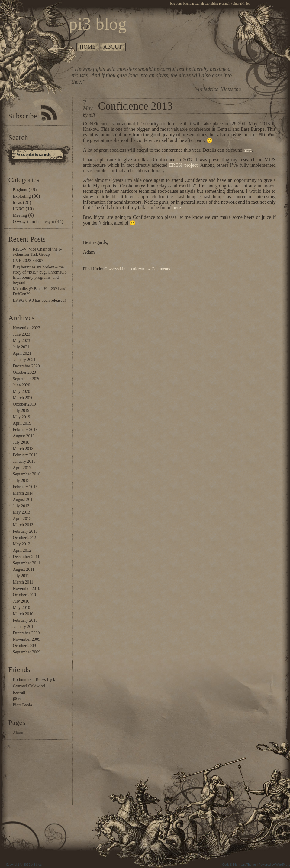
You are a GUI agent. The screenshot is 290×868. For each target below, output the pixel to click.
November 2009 (27, 639)
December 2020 (26, 366)
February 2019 (25, 430)
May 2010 (22, 608)
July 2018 (21, 442)
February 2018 (25, 455)
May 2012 (22, 544)
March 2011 (23, 582)
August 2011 (24, 569)
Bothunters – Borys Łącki (35, 680)
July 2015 (21, 480)
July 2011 (21, 576)
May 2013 (22, 512)
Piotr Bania (23, 705)
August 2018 (24, 436)
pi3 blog (36, 865)
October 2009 (25, 646)
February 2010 (25, 620)
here (248, 150)
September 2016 (27, 474)
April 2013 (22, 519)
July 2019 (21, 411)
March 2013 (23, 525)
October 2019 (25, 404)
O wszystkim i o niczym (34, 222)
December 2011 (26, 557)
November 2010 (27, 589)
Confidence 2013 (135, 106)
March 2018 (23, 449)
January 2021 (24, 360)
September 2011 (27, 563)
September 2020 (27, 379)
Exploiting (22, 196)
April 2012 (22, 550)
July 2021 (21, 347)
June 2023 (22, 334)
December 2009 (26, 633)
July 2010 (21, 601)
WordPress (283, 865)
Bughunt (20, 190)
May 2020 (22, 391)
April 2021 (22, 353)
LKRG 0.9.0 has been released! (40, 300)
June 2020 (22, 385)
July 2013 (21, 506)
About (113, 47)
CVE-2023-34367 (28, 261)
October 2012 (25, 538)
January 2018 (24, 461)
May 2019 (22, 417)
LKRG (19, 209)
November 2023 (27, 328)
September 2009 (27, 652)
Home (88, 47)
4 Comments (159, 269)
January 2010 (24, 627)
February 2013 (25, 531)
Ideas (18, 203)
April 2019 (22, 423)
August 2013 (24, 500)
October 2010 (25, 595)
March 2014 (23, 493)
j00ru (18, 699)
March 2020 (23, 398)
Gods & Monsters (234, 865)
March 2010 (23, 614)
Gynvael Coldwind (29, 686)
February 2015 (25, 487)
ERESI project (184, 165)
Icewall (19, 692)
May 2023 (22, 341)
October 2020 (25, 372)
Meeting (20, 215)
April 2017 (22, 468)
